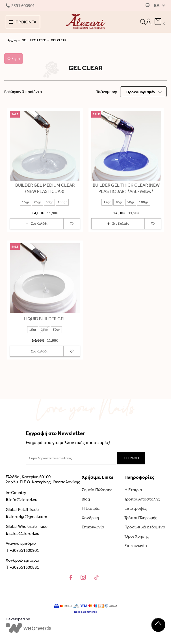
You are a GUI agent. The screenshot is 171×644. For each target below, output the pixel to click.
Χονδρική (90, 518)
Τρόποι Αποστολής (142, 499)
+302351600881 (22, 567)
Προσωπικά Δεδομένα (145, 527)
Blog (86, 499)
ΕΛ (157, 5)
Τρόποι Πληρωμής (141, 518)
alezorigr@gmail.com (26, 516)
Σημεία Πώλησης (97, 490)
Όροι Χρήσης (137, 536)
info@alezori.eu (21, 499)
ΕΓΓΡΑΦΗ (131, 458)
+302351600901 (22, 550)
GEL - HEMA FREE (34, 40)
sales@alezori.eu (22, 533)
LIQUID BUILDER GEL (45, 319)
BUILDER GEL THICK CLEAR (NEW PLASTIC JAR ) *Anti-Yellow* (126, 188)
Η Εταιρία (91, 508)
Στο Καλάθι (37, 224)
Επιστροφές (136, 508)
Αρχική (12, 40)
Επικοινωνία (93, 527)
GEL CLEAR (59, 40)
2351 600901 (20, 6)
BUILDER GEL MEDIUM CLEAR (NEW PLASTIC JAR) (45, 188)
